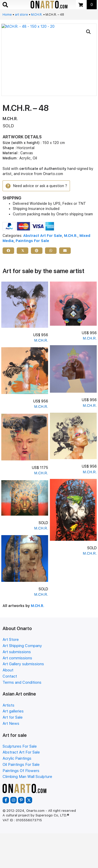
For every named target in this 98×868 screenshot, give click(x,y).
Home (7, 15)
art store (21, 15)
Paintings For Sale (32, 241)
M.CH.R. (37, 15)
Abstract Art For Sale (43, 236)
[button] (88, 32)
